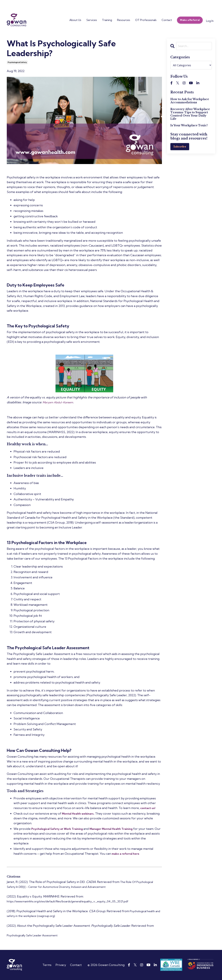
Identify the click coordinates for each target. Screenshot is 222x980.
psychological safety (17, 62)
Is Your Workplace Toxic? (189, 126)
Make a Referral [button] (190, 20)
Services (92, 20)
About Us (75, 20)
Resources (124, 20)
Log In (210, 21)
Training (107, 20)
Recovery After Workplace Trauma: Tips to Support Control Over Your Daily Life (190, 114)
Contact (167, 20)
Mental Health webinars (79, 814)
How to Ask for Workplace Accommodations (190, 101)
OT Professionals (146, 20)
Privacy (61, 965)
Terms (47, 965)
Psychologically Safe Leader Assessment (35, 935)
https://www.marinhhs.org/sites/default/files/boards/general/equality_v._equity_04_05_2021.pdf (77, 901)
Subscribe (180, 147)
